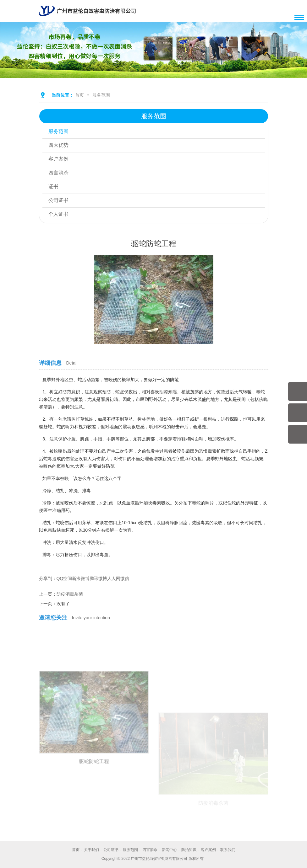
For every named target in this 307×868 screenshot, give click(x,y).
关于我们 (91, 850)
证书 (54, 187)
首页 (79, 95)
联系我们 (228, 850)
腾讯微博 (98, 578)
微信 (125, 578)
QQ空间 (64, 578)
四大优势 (59, 145)
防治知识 (189, 850)
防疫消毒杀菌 (70, 594)
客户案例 (59, 159)
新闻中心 (169, 850)
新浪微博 (81, 578)
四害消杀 (59, 173)
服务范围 (101, 95)
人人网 (114, 578)
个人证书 (59, 214)
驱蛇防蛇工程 (94, 808)
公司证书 (59, 201)
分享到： (48, 578)
